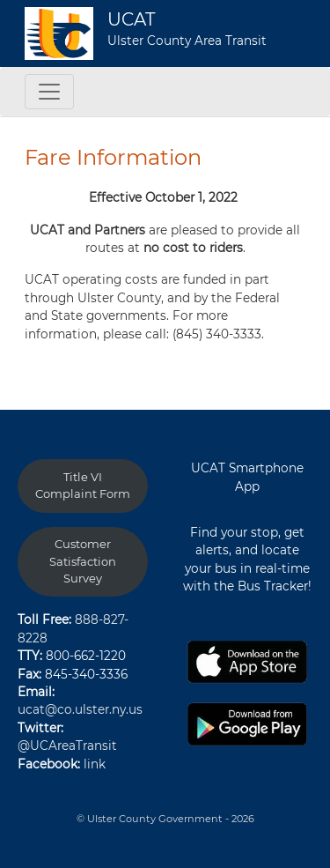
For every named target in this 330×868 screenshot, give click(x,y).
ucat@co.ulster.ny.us (80, 709)
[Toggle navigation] (49, 92)
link (95, 764)
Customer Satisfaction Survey (83, 561)
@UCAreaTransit (67, 746)
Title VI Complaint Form (83, 486)
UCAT (131, 19)
